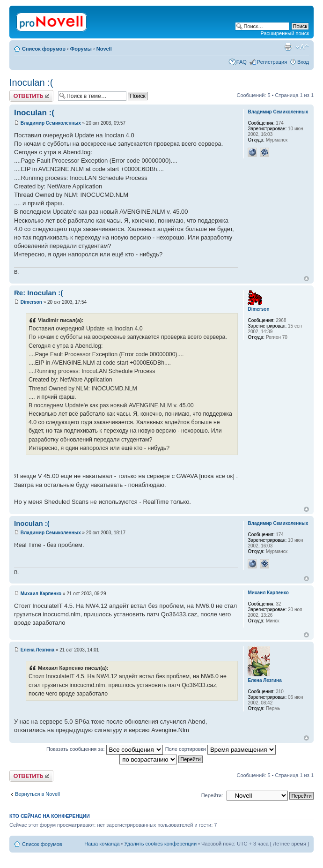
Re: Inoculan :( (38, 293)
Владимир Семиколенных (51, 123)
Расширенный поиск (285, 33)
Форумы (81, 49)
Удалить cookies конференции (161, 844)
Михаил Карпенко (41, 594)
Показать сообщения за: (105, 749)
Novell (104, 49)
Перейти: (212, 795)
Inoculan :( (31, 82)
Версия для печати (288, 47)
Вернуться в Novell (37, 794)
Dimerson (31, 302)
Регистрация (272, 62)
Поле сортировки (220, 749)
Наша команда (102, 844)
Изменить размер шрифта (302, 47)
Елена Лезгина (37, 650)
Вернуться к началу (306, 279)
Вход (303, 62)
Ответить (31, 96)
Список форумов (44, 49)
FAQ (242, 62)
